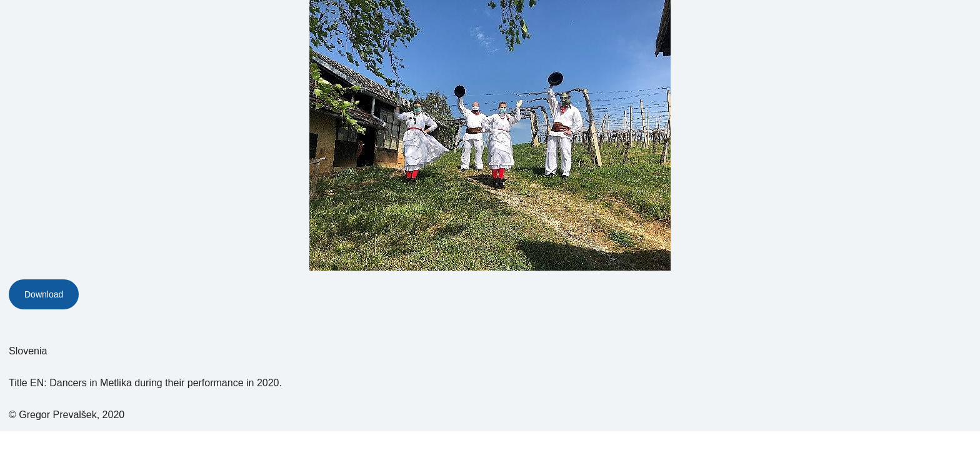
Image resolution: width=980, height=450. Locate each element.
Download (44, 294)
